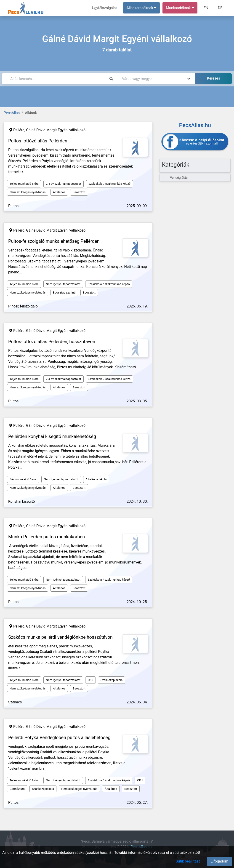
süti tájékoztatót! (186, 853)
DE (220, 8)
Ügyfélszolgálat (104, 8)
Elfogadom (219, 861)
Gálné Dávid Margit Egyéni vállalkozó (56, 130)
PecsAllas (12, 113)
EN (206, 8)
